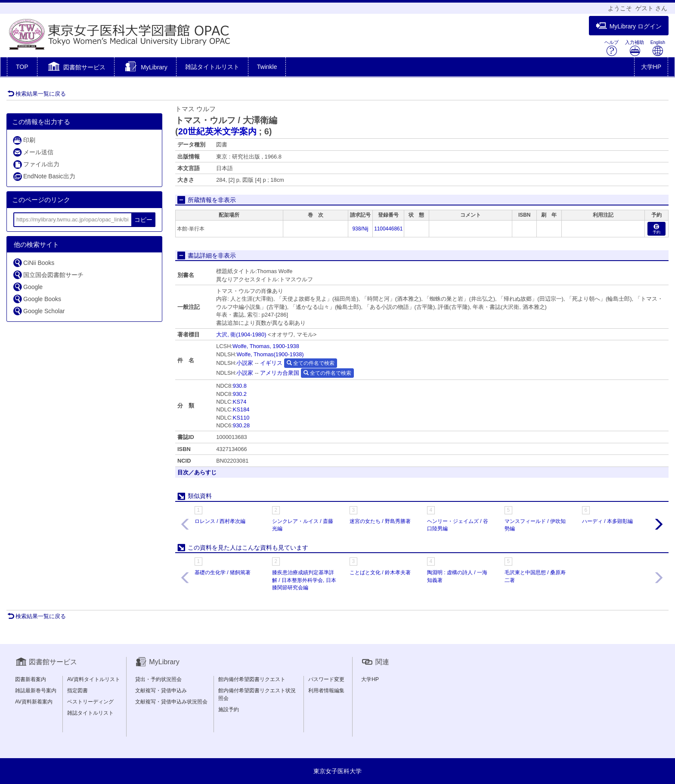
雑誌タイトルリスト (212, 67)
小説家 (245, 363)
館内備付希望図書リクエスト (252, 679)
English (658, 48)
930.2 (240, 394)
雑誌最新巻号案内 (36, 691)
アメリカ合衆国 (280, 373)
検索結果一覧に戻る (37, 94)
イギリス (271, 363)
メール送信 (33, 152)
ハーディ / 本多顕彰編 (607, 521)
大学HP (651, 67)
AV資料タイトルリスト (94, 679)
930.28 (241, 425)
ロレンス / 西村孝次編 (220, 521)
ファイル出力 (36, 164)
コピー (143, 220)
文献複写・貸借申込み (161, 691)
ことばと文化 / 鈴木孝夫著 (380, 572)
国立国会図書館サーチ (48, 275)
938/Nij (361, 229)
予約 (656, 229)
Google (28, 287)
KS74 (240, 402)
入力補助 (635, 48)
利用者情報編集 (326, 691)
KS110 (241, 418)
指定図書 (77, 691)
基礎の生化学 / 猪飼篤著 (223, 572)
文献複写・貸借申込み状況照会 (171, 702)
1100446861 (388, 229)
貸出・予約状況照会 (158, 679)
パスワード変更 (326, 679)
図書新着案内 (31, 679)
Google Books (37, 299)
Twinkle (267, 67)
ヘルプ (612, 48)
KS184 (241, 409)
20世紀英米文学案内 (217, 131)
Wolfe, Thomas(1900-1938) (270, 354)
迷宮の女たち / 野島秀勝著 (380, 521)
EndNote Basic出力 (44, 176)
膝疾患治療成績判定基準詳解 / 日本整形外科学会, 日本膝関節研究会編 (304, 580)
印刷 (24, 140)
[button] (76, 68)
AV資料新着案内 (34, 702)
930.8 (240, 386)
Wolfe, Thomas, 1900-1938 (266, 346)
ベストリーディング (90, 702)
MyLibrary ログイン (629, 26)
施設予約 (229, 709)
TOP (22, 67)
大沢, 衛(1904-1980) (241, 334)
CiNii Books (33, 263)
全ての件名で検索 (311, 363)
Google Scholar (39, 311)
